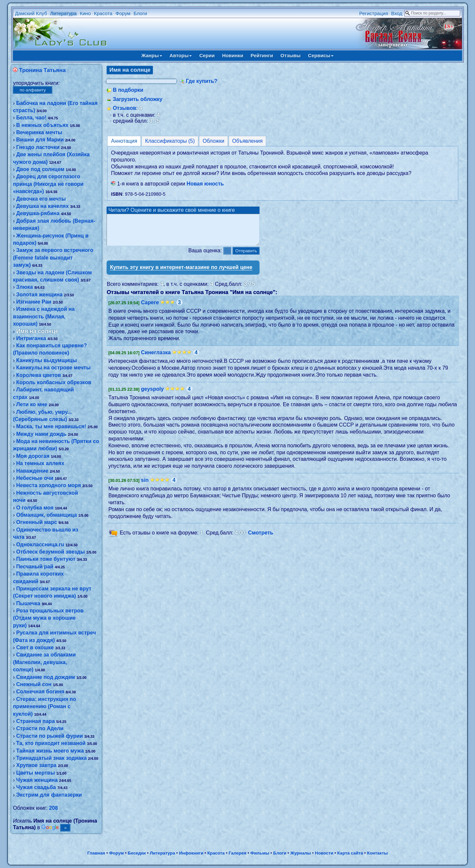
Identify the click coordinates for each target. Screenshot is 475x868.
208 (53, 808)
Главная (96, 853)
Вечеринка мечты (39, 132)
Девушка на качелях (42, 206)
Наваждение (32, 471)
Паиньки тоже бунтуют (46, 559)
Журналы (300, 853)
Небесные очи (35, 478)
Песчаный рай (35, 567)
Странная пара (35, 721)
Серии (207, 55)
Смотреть (261, 539)
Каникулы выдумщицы (47, 360)
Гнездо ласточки (38, 147)
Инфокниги (191, 853)
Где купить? (202, 81)
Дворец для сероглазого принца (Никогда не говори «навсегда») (48, 184)
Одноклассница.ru (40, 545)
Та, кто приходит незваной (51, 743)
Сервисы (321, 55)
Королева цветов (38, 375)
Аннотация (124, 141)
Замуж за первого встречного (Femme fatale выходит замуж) (53, 258)
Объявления (248, 141)
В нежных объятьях (42, 125)
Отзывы (291, 55)
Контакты (377, 853)
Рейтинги (262, 55)
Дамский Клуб (31, 13)
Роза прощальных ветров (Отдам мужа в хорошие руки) (48, 618)
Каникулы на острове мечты (53, 368)
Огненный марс (37, 522)
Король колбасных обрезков (54, 382)
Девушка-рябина (38, 213)
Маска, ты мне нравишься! (51, 426)
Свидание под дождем (46, 677)
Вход (397, 13)
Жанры (152, 55)
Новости (324, 853)
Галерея (238, 853)
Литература (63, 13)
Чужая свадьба (36, 787)
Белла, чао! (31, 118)
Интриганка (31, 338)
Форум (123, 13)
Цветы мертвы (36, 773)
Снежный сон (34, 684)
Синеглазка (156, 358)
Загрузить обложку (138, 99)
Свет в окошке (35, 647)
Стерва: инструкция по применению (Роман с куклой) (44, 707)
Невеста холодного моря (49, 485)
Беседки (137, 853)
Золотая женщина (39, 295)
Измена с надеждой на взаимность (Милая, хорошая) (44, 316)
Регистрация (374, 13)
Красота (103, 13)
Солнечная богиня (40, 692)
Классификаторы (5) (170, 141)
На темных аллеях (40, 463)
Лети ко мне (32, 404)
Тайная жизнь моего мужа (50, 751)
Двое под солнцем (40, 169)
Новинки (233, 55)
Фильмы (260, 853)
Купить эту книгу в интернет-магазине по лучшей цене (181, 273)
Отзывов (125, 108)
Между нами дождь (41, 434)
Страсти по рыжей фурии (50, 736)
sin (145, 486)
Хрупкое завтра (36, 765)
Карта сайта (350, 853)
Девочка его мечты (41, 199)
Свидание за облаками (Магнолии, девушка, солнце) (44, 662)
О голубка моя (35, 508)
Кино (85, 13)
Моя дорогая (33, 456)
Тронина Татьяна (42, 70)
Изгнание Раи (34, 302)
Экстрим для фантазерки (49, 795)
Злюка (25, 287)
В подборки (128, 90)
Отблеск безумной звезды (50, 552)
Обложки (213, 141)
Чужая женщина (37, 780)
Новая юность (205, 184)
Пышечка (28, 603)
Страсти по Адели (40, 728)
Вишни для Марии (40, 140)
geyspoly (152, 395)
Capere (150, 308)
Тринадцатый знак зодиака (51, 758)
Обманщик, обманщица (46, 515)
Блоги (140, 13)
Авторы (181, 55)
